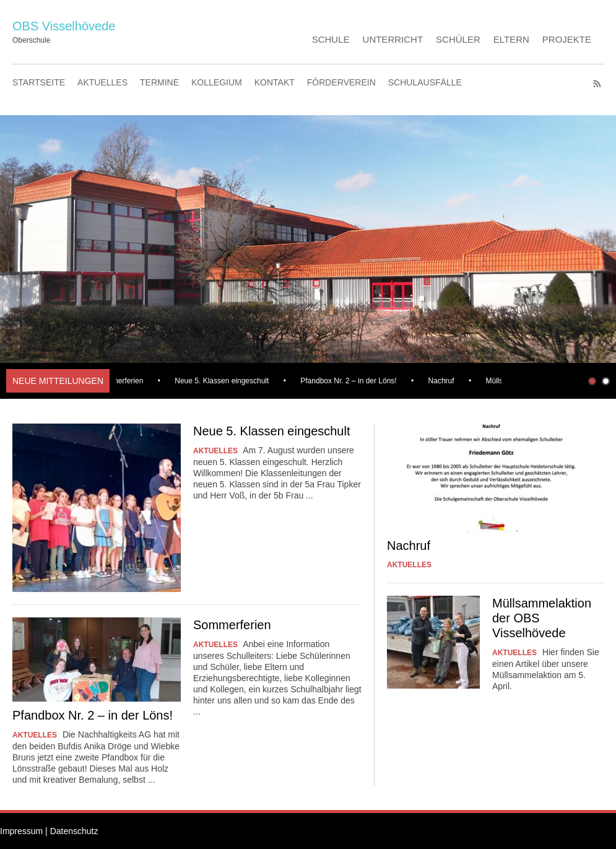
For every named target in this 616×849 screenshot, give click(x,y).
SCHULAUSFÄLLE (425, 82)
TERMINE (159, 82)
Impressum (21, 831)
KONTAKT (275, 82)
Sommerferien (122, 381)
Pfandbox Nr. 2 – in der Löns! (350, 381)
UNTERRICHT (393, 39)
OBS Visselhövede (64, 26)
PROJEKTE (567, 39)
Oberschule (31, 40)
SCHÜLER (458, 39)
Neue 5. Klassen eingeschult (223, 381)
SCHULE (331, 39)
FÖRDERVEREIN (341, 82)
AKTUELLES (102, 82)
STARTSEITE (39, 82)
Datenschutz (74, 831)
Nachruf (443, 381)
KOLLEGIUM (217, 82)
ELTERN (511, 39)
